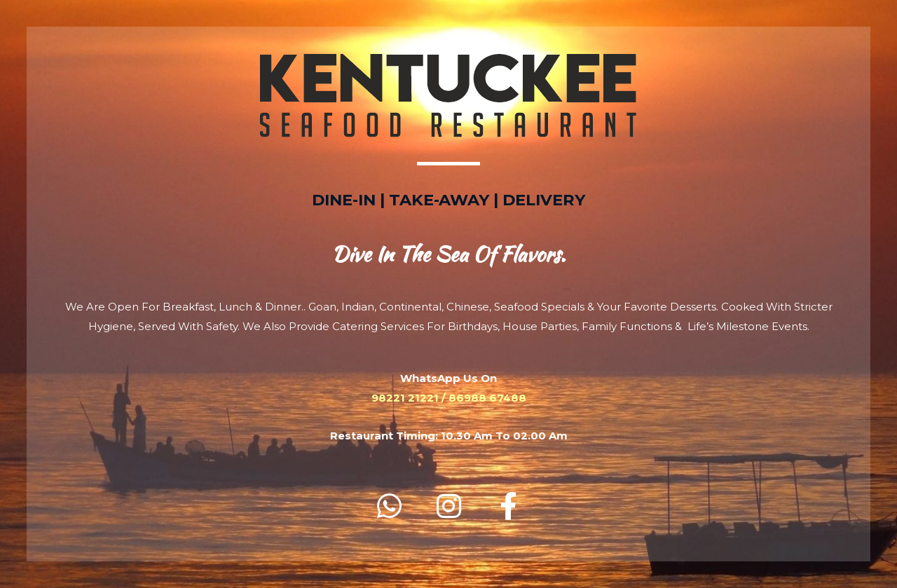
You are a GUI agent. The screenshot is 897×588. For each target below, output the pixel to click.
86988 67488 (487, 398)
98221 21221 (405, 398)
